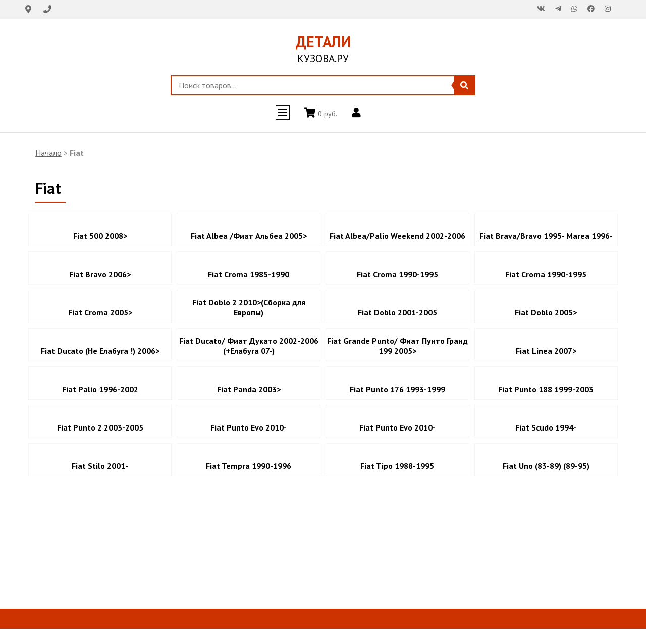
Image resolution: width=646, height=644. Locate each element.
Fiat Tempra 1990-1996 (249, 466)
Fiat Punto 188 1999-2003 (546, 389)
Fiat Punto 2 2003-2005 (100, 427)
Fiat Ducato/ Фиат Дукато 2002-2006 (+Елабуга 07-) (249, 346)
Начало (48, 153)
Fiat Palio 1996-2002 (100, 389)
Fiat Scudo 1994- (546, 427)
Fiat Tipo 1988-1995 (397, 466)
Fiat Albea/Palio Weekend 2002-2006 (397, 236)
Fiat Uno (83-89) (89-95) (546, 466)
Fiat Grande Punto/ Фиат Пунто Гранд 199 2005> (397, 346)
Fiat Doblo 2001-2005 (397, 312)
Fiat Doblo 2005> (546, 312)
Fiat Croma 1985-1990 (249, 274)
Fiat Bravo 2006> (100, 274)
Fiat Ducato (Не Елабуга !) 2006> (100, 351)
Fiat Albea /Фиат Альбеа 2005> (249, 236)
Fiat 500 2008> (100, 236)
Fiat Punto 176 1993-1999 (397, 389)
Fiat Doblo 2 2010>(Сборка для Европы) (249, 307)
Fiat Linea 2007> (546, 351)
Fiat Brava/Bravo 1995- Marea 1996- (546, 236)
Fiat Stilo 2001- (100, 466)
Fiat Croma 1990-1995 (397, 274)
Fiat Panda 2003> (249, 389)
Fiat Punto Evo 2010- (249, 427)
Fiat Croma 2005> (100, 312)
